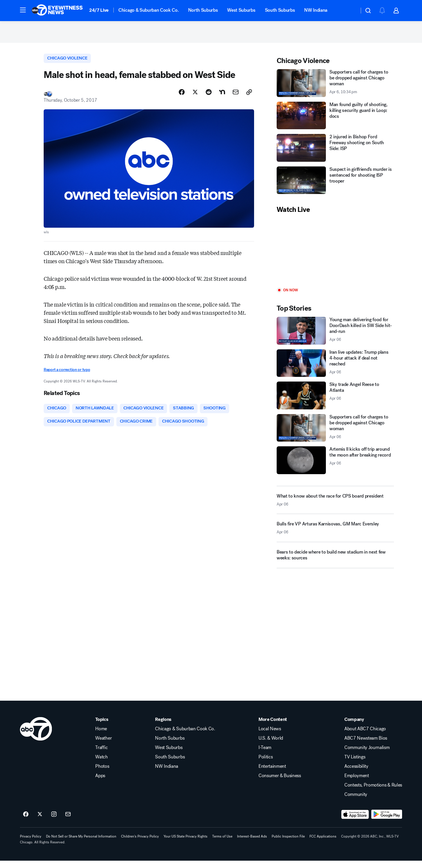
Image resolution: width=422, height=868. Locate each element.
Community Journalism (367, 755)
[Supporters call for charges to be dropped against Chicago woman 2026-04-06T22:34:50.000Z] (335, 433)
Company (354, 726)
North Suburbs (203, 10)
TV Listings (355, 764)
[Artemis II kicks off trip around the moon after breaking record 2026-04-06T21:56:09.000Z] (335, 465)
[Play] (335, 256)
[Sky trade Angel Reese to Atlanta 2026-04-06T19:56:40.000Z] (335, 400)
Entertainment (272, 773)
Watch (101, 764)
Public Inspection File (288, 843)
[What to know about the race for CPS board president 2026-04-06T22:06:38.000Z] (335, 505)
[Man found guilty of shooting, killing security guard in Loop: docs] (335, 120)
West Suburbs (241, 10)
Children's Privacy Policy (140, 843)
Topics (102, 726)
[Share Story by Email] (236, 98)
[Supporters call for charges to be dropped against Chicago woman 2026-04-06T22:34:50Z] (335, 88)
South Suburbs (280, 10)
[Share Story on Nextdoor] (222, 98)
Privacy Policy (31, 843)
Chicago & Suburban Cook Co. (148, 10)
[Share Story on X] (195, 98)
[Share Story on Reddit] (209, 98)
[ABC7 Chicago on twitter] (40, 821)
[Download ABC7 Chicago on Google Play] (387, 821)
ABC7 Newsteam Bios (366, 745)
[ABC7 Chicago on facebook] (26, 821)
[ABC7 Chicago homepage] (57, 11)
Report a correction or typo (67, 375)
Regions (163, 726)
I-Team (265, 755)
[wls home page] (36, 736)
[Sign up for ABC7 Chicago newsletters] (68, 821)
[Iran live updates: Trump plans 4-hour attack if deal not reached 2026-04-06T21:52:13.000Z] (335, 368)
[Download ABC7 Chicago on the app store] (355, 821)
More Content (273, 726)
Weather (103, 745)
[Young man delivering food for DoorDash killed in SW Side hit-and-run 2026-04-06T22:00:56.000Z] (335, 335)
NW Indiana (316, 10)
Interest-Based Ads (252, 843)
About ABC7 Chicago (365, 736)
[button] (23, 10)
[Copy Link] (249, 98)
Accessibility (356, 773)
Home (101, 736)
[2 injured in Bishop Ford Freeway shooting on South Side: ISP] (335, 153)
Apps (100, 783)
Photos (102, 773)
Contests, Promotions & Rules (373, 792)
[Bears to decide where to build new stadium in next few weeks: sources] (335, 562)
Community (356, 801)
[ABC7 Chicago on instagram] (54, 821)
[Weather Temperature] (350, 11)
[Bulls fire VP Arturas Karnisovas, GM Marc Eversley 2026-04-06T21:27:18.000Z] (335, 535)
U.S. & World (271, 745)
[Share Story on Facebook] (182, 98)
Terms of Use (222, 843)
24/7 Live (99, 10)
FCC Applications (323, 843)
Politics (266, 764)
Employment (357, 783)
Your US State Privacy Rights (186, 843)
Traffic (101, 755)
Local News (270, 736)
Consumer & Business (280, 783)
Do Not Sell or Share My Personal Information (81, 843)
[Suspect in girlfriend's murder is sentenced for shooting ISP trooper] (335, 185)
